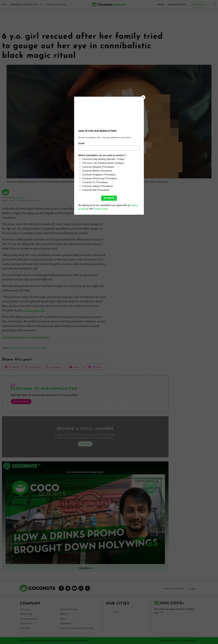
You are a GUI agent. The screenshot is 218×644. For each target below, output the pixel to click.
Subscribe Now (21, 401)
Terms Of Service (169, 640)
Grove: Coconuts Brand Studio (76, 628)
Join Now (85, 444)
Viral (43, 348)
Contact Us (26, 623)
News (26, 348)
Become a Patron (174, 589)
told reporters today (34, 310)
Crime (35, 348)
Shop (160, 5)
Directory (25, 628)
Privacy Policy (188, 640)
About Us (25, 609)
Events (64, 614)
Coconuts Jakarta (15, 197)
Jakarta (16, 348)
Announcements (29, 619)
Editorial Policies (69, 609)
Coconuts (112, 5)
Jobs (63, 619)
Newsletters (177, 5)
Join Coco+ (199, 5)
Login (214, 5)
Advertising (26, 614)
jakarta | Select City (26, 5)
